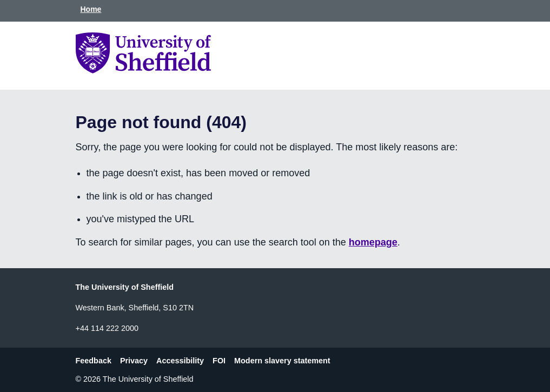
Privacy (134, 361)
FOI (219, 361)
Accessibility (180, 361)
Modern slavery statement (282, 361)
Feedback (94, 361)
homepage (373, 242)
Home (91, 9)
